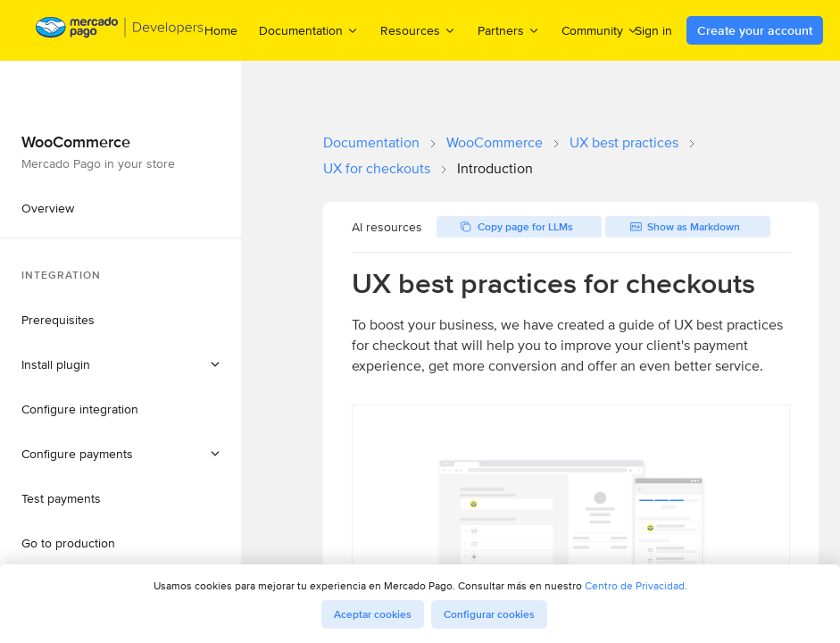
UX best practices (624, 142)
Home (221, 30)
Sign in (653, 30)
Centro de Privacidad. (636, 585)
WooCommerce (495, 142)
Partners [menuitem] (509, 30)
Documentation (371, 142)
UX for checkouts (377, 168)
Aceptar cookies (373, 614)
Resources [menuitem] (418, 30)
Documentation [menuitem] (309, 30)
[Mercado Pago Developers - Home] (120, 31)
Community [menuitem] (600, 30)
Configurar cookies (489, 614)
